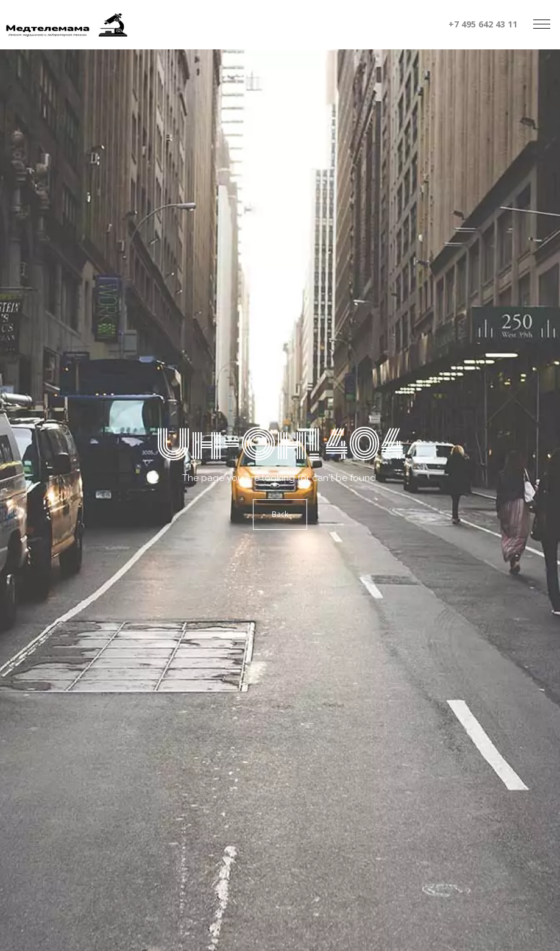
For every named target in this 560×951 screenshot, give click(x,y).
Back (280, 514)
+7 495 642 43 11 (483, 24)
